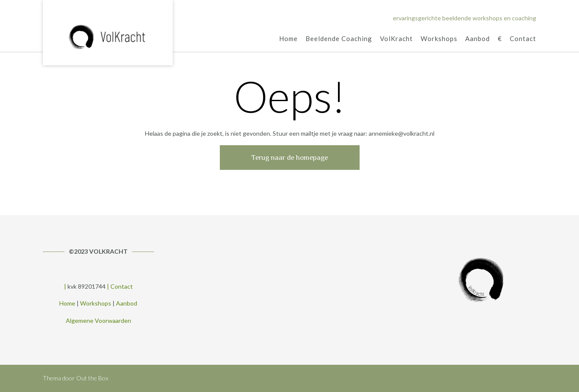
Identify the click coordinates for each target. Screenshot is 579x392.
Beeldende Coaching (339, 39)
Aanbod (478, 39)
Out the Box (92, 378)
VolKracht (396, 39)
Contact (523, 39)
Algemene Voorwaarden (98, 320)
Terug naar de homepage (290, 158)
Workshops (439, 39)
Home (288, 39)
